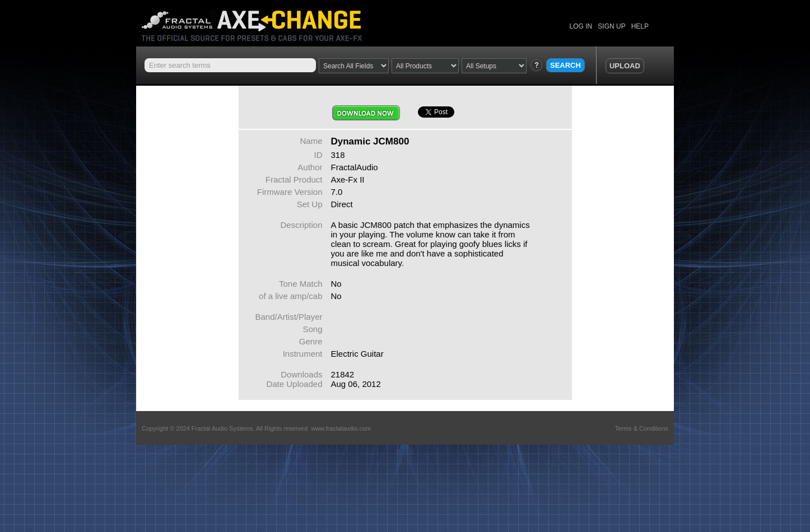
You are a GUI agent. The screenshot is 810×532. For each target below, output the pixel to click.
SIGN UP (611, 26)
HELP (640, 26)
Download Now (366, 113)
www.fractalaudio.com (341, 428)
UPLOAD (625, 66)
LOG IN (581, 26)
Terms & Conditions (642, 428)
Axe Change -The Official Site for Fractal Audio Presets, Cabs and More (261, 21)
